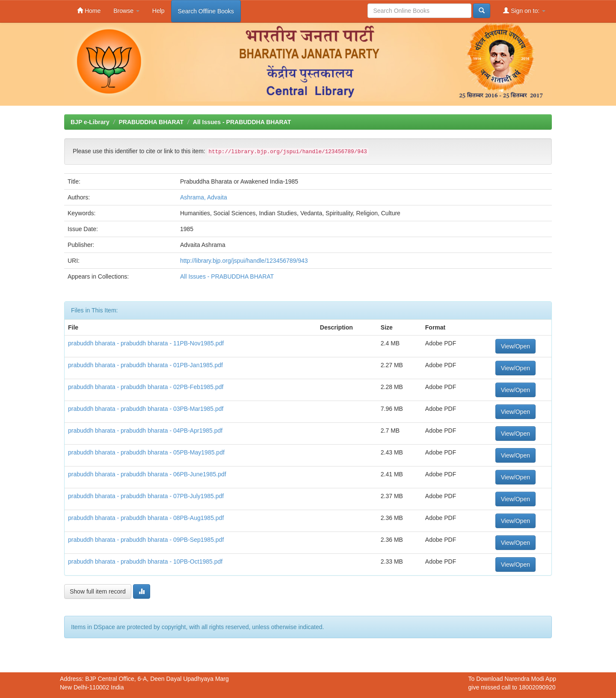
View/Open (515, 346)
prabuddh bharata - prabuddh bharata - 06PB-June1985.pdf (147, 474)
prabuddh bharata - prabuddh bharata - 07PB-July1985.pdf (146, 496)
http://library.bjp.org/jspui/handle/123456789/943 (244, 261)
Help (158, 11)
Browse (126, 11)
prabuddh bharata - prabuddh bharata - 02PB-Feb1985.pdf (146, 387)
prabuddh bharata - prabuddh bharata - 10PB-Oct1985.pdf (145, 561)
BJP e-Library (90, 122)
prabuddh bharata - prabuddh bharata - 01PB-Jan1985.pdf (145, 365)
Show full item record (98, 591)
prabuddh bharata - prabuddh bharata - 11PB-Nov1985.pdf (146, 343)
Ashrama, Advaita (204, 197)
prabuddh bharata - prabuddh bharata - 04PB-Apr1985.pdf (145, 431)
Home (89, 10)
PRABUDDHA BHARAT (151, 122)
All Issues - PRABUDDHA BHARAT (242, 122)
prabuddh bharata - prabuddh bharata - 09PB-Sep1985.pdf (146, 540)
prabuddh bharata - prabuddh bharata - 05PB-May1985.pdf (146, 452)
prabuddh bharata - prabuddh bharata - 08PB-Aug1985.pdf (146, 518)
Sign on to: (524, 10)
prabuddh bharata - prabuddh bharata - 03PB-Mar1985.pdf (146, 409)
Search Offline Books (206, 11)
